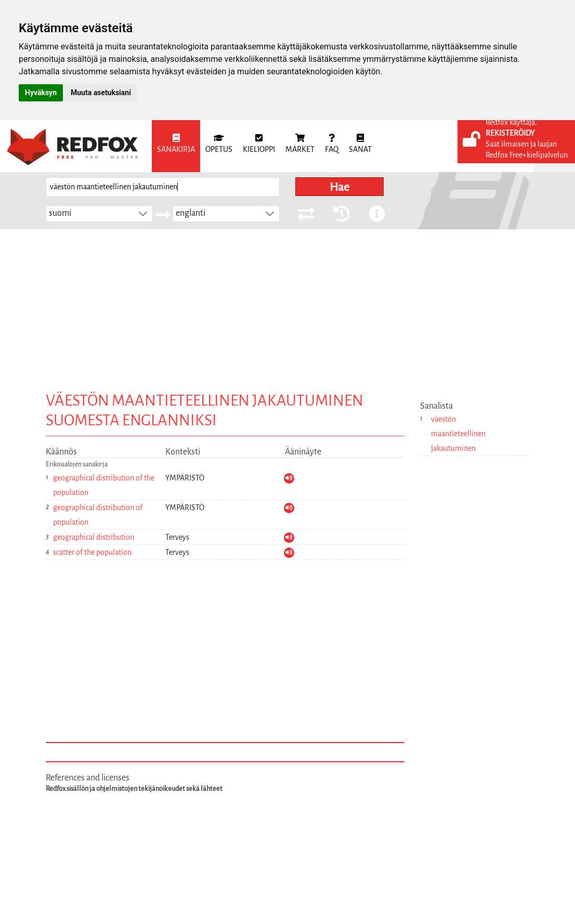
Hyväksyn (41, 93)
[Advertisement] (287, 307)
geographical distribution (94, 537)
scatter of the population (92, 552)
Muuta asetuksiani (101, 93)
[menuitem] (176, 146)
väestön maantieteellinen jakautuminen (458, 434)
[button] (143, 214)
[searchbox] (163, 187)
